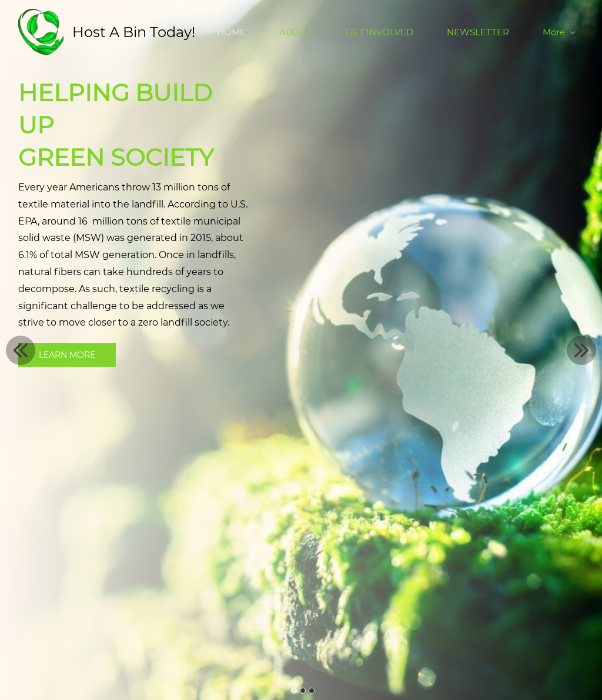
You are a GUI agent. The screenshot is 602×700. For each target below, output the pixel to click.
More (559, 32)
